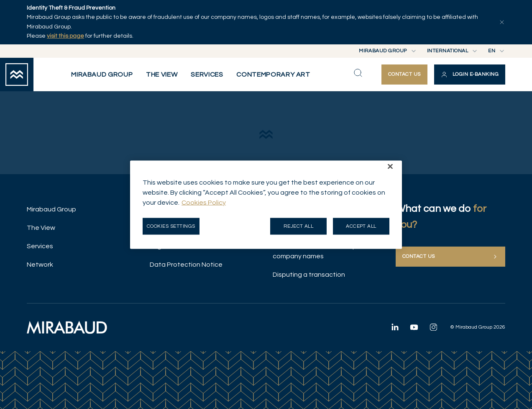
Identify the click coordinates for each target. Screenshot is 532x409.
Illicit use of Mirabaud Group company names (315, 251)
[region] (266, 204)
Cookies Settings (171, 226)
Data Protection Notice (186, 265)
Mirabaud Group (51, 209)
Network (40, 265)
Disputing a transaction (309, 275)
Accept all (361, 226)
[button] (470, 75)
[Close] (390, 166)
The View (41, 228)
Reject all (299, 226)
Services (40, 246)
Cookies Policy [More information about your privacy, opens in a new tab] (204, 202)
